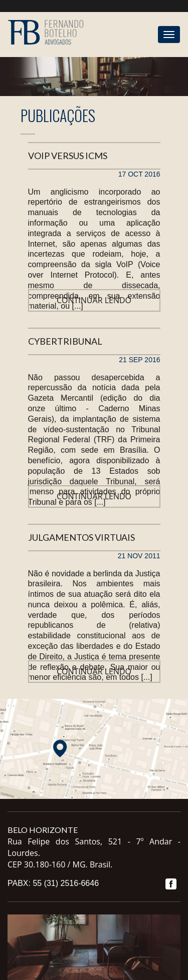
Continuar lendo (94, 300)
